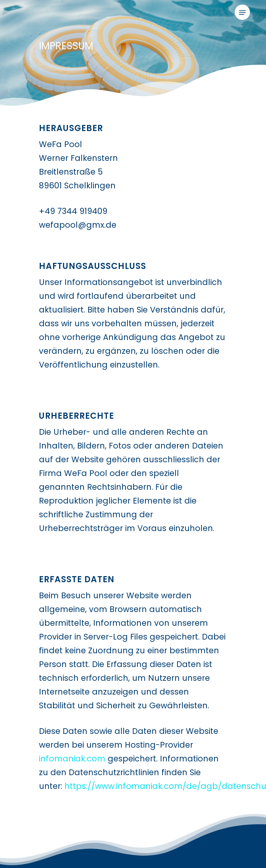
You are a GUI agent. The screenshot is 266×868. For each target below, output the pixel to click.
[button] (242, 13)
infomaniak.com (72, 759)
